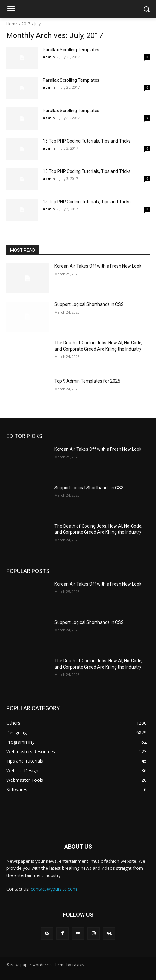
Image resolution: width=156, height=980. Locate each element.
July (37, 24)
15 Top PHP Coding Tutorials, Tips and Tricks (87, 141)
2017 (26, 24)
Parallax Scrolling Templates (71, 50)
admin (49, 57)
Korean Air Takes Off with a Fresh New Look (98, 266)
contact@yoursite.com (54, 889)
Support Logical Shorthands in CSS (89, 304)
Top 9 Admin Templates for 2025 (87, 381)
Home (12, 24)
